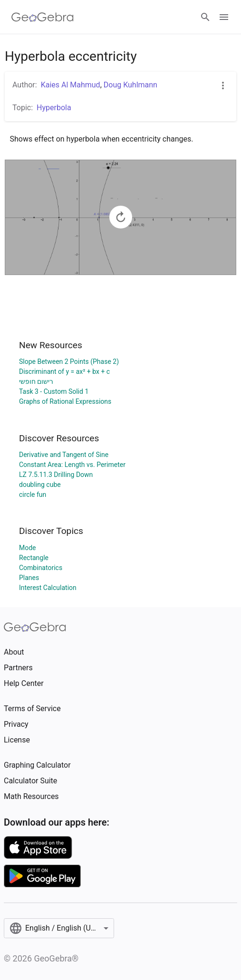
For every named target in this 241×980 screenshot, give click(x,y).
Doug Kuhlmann (130, 85)
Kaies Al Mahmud (71, 85)
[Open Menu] (224, 17)
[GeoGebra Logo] (43, 17)
